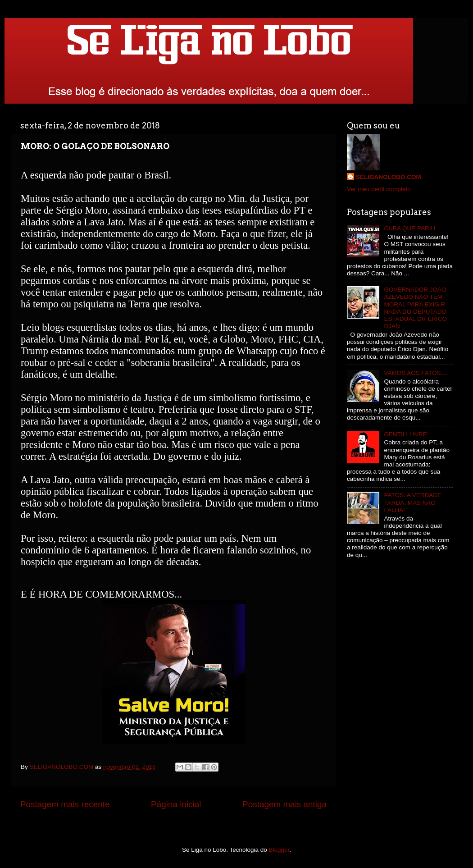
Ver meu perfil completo (379, 189)
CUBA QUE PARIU (409, 228)
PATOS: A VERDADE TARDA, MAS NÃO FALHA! (413, 502)
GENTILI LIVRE (405, 434)
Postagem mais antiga (284, 804)
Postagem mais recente (65, 804)
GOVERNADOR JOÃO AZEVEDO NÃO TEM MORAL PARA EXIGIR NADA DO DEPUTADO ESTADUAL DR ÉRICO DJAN (415, 308)
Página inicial (176, 804)
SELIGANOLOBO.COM (389, 177)
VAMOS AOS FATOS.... (416, 373)
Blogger (279, 850)
